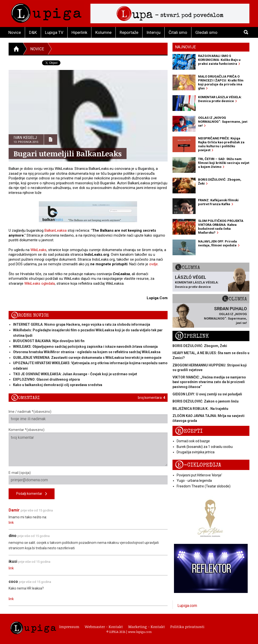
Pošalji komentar (32, 494)
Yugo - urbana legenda (194, 481)
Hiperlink (79, 32)
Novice (15, 32)
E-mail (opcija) (88, 478)
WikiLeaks (38, 250)
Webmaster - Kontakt (104, 627)
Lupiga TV (54, 32)
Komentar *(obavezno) (88, 447)
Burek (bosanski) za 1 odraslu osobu (205, 447)
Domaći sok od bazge (193, 441)
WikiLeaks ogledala (40, 283)
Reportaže (129, 32)
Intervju (153, 32)
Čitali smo (178, 32)
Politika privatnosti (187, 627)
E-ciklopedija (198, 465)
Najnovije (185, 47)
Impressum (69, 627)
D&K (33, 32)
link (11, 523)
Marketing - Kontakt (147, 627)
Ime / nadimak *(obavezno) (88, 416)
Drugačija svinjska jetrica (196, 452)
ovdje (153, 264)
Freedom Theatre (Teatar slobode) (204, 486)
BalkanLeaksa (56, 230)
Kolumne (103, 32)
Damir (14, 510)
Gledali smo (206, 32)
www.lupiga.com (140, 632)
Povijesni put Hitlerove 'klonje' (199, 475)
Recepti (189, 431)
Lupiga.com (187, 606)
